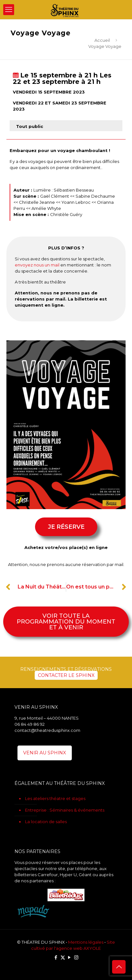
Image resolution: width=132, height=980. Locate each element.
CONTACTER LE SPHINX (66, 675)
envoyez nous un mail (37, 265)
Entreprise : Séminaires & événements (65, 810)
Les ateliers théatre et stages (55, 798)
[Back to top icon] (119, 967)
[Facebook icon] (56, 957)
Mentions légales (86, 942)
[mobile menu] (9, 10)
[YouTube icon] (70, 957)
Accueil (102, 40)
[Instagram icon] (76, 957)
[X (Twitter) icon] (63, 957)
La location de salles (46, 822)
